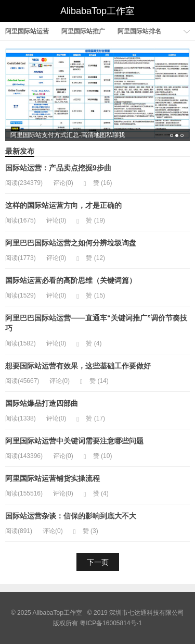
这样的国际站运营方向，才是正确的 (63, 205)
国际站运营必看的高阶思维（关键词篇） (71, 280)
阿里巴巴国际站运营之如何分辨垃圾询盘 (71, 243)
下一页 (98, 562)
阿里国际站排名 (139, 31)
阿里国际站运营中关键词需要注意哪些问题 (74, 441)
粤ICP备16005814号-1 (111, 623)
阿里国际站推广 (83, 31)
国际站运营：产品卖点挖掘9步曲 (58, 168)
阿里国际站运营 (27, 31)
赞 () (98, 183)
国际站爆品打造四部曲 (42, 403)
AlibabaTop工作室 (97, 11)
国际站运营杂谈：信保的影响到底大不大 (71, 516)
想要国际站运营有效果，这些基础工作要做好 (78, 366)
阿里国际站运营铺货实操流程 (53, 478)
